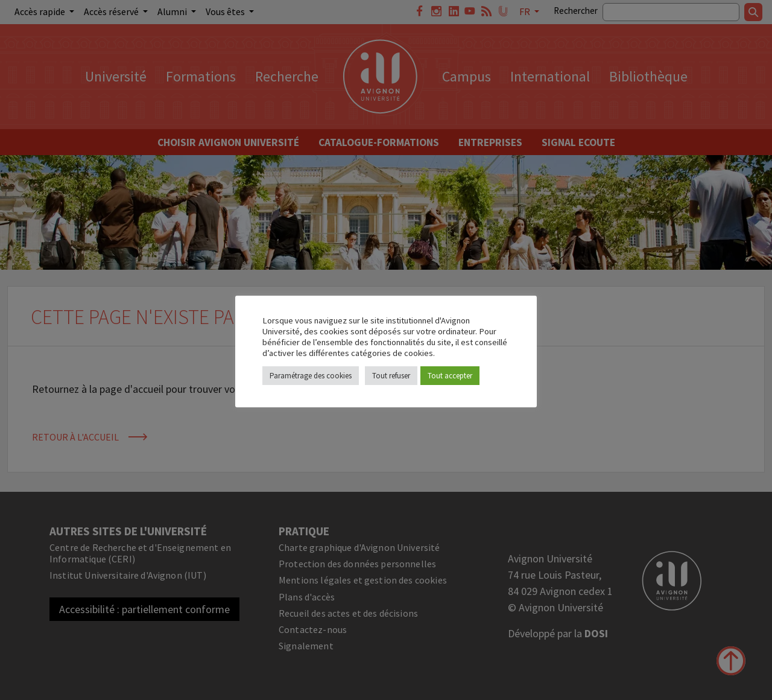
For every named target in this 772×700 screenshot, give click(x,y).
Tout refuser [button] (391, 376)
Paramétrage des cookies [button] (311, 376)
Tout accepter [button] (450, 376)
